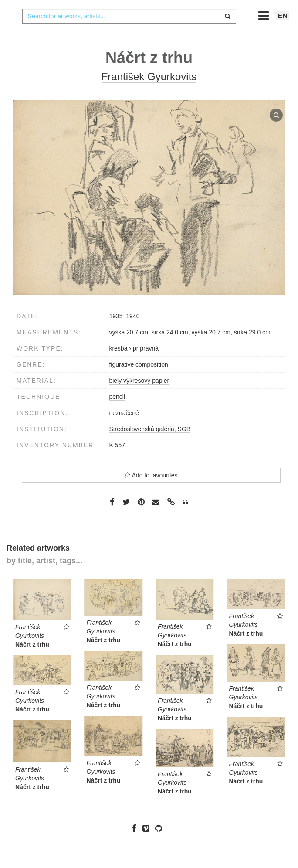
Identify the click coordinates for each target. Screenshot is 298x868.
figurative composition (138, 382)
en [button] (283, 33)
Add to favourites (151, 493)
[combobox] (129, 34)
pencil (117, 414)
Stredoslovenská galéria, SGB (150, 446)
